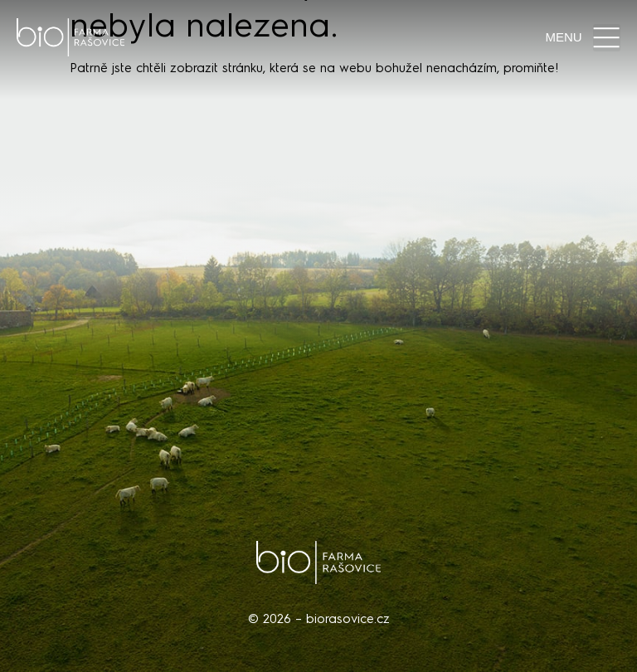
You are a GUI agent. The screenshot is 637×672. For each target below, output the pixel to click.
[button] (607, 38)
